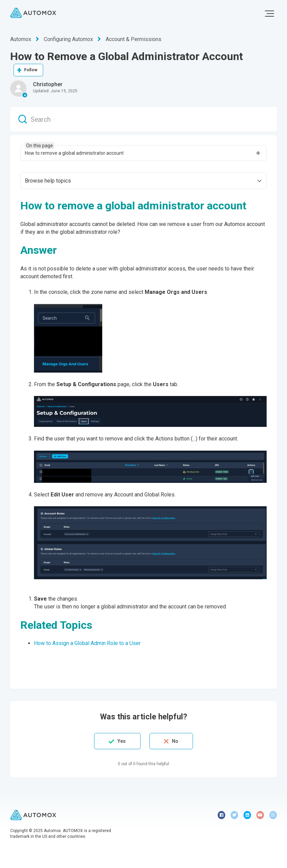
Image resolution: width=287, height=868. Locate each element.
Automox (21, 39)
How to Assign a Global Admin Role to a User (87, 643)
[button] (270, 14)
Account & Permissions (133, 39)
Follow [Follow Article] (31, 70)
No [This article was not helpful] (175, 741)
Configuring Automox (68, 39)
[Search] (143, 119)
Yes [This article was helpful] (122, 741)
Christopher (48, 84)
